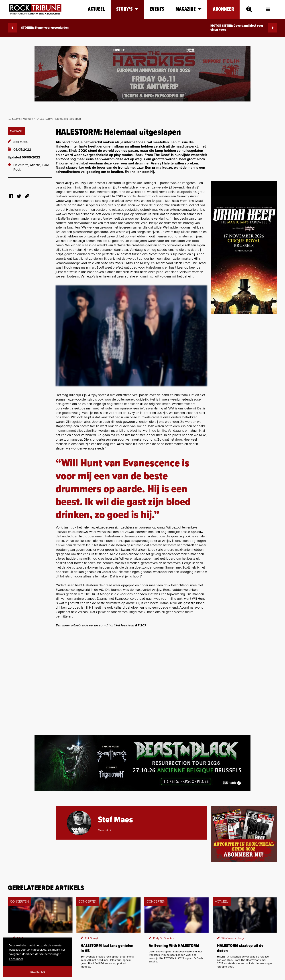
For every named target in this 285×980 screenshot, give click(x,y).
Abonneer (223, 9)
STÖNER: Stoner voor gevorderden (38, 28)
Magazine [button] (188, 9)
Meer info (104, 830)
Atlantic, (36, 165)
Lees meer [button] (16, 959)
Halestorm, (22, 165)
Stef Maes (20, 142)
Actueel (96, 9)
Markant (28, 119)
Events (157, 9)
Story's (16, 119)
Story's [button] (127, 9)
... (9, 119)
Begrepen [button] (38, 972)
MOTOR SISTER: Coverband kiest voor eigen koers (244, 28)
